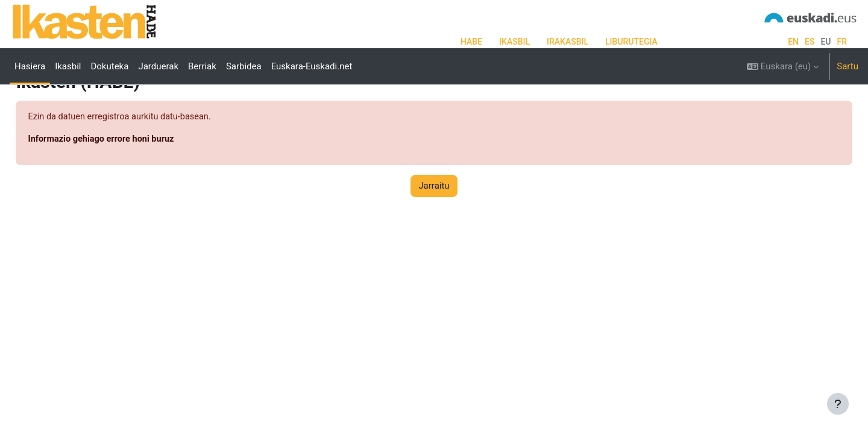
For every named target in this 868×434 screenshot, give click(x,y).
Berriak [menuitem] (202, 66)
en (793, 42)
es (810, 42)
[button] (783, 66)
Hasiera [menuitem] (30, 66)
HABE (471, 42)
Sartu (848, 66)
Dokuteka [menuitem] (109, 66)
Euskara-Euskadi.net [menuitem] (312, 66)
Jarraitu (434, 231)
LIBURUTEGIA (631, 42)
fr (842, 42)
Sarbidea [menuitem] (244, 66)
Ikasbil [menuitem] (68, 66)
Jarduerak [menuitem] (158, 66)
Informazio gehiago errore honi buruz (131, 185)
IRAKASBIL (568, 42)
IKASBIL (514, 42)
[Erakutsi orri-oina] (838, 404)
